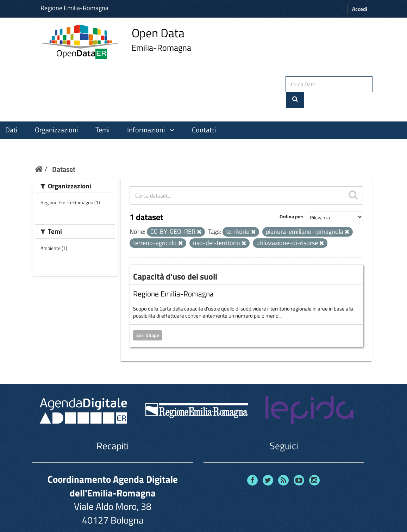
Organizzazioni (56, 114)
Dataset (64, 153)
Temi (102, 114)
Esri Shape (148, 319)
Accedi (360, 9)
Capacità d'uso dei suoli (175, 260)
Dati (11, 114)
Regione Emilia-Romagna (74, 8)
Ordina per (291, 201)
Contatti (204, 114)
